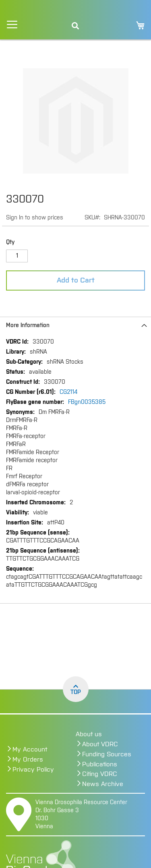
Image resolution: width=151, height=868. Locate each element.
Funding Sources (107, 754)
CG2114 (68, 392)
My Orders (28, 759)
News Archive (103, 784)
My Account (30, 749)
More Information (28, 325)
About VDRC (100, 744)
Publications (100, 764)
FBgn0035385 (87, 402)
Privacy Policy (33, 770)
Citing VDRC (100, 774)
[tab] (75, 325)
